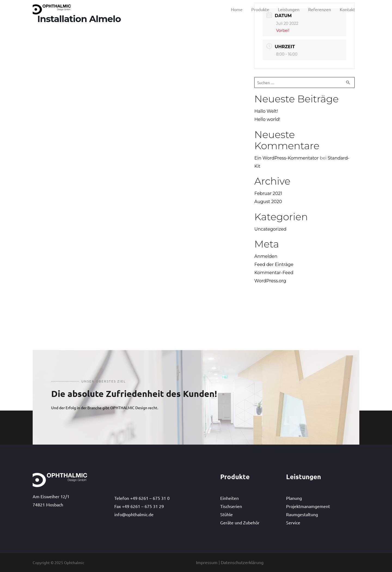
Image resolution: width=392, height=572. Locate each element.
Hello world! (267, 119)
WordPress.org (270, 281)
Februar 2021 (268, 193)
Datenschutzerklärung (242, 562)
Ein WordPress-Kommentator (286, 158)
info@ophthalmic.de (134, 514)
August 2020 (268, 202)
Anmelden (266, 257)
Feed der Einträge (274, 264)
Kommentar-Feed (274, 273)
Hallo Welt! (266, 111)
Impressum (207, 562)
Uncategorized (270, 229)
